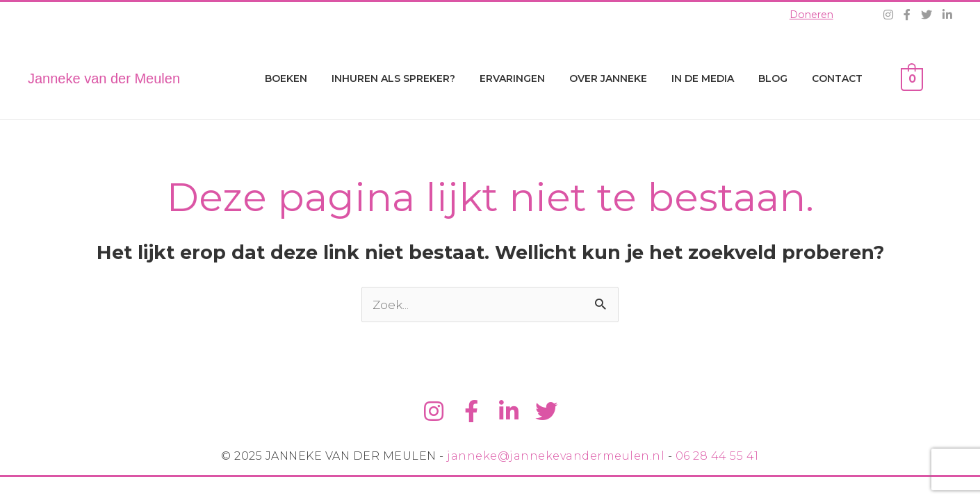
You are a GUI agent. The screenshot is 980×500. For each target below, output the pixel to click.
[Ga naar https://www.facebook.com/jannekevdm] (471, 413)
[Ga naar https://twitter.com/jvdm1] (548, 413)
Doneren (809, 14)
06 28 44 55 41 (717, 459)
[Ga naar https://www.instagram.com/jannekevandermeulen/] (432, 413)
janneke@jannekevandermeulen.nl (556, 459)
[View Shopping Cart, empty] (912, 78)
